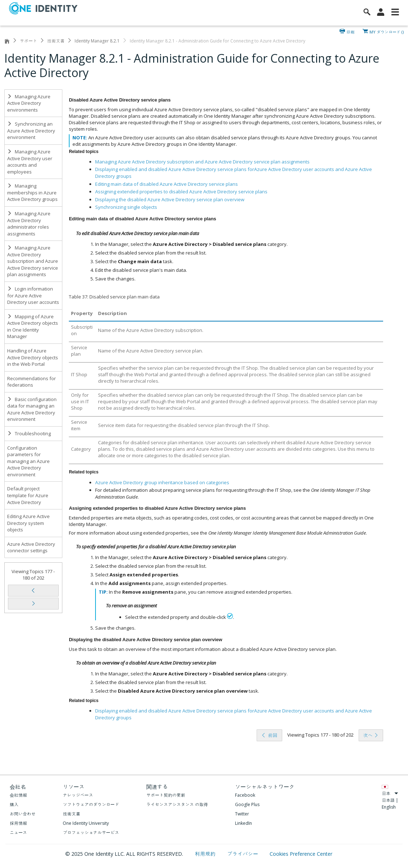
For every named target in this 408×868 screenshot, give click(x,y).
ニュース (18, 833)
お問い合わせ (23, 814)
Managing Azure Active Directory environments (29, 103)
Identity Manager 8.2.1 (97, 41)
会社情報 (18, 795)
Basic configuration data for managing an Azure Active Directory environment (32, 409)
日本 (390, 793)
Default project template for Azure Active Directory (28, 495)
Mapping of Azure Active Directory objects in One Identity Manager (33, 327)
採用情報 (18, 823)
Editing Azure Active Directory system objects (28, 523)
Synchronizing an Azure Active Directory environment (31, 131)
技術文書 (56, 41)
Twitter (242, 814)
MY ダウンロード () (387, 31)
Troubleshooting (29, 433)
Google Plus (247, 804)
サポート (28, 41)
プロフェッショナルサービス (91, 833)
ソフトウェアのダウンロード (91, 804)
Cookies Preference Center (301, 854)
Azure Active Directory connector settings (31, 547)
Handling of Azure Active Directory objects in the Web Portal (33, 357)
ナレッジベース (78, 795)
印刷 (351, 31)
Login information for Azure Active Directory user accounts (33, 295)
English (389, 807)
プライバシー (243, 854)
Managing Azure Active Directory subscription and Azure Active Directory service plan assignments (33, 261)
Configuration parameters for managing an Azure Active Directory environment (28, 461)
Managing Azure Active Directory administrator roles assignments (29, 224)
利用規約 (206, 854)
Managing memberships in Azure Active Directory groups (32, 192)
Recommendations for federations (32, 382)
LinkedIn (243, 823)
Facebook (245, 795)
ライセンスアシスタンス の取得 (177, 804)
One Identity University (86, 823)
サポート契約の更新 (166, 795)
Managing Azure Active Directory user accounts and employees (30, 162)
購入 (14, 804)
